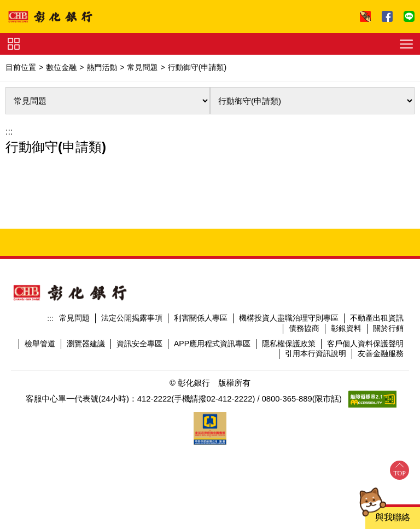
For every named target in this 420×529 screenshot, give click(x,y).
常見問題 (143, 67)
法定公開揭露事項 (132, 318)
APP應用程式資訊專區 (212, 344)
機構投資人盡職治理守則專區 (289, 318)
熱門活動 (102, 67)
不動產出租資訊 (377, 318)
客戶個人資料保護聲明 (365, 344)
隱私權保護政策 (289, 344)
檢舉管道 (40, 344)
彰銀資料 (346, 328)
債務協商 (304, 328)
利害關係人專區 (201, 318)
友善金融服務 (381, 353)
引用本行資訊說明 (316, 353)
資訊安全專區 (139, 344)
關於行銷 (388, 328)
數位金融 (61, 67)
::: (9, 132)
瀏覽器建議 (86, 344)
